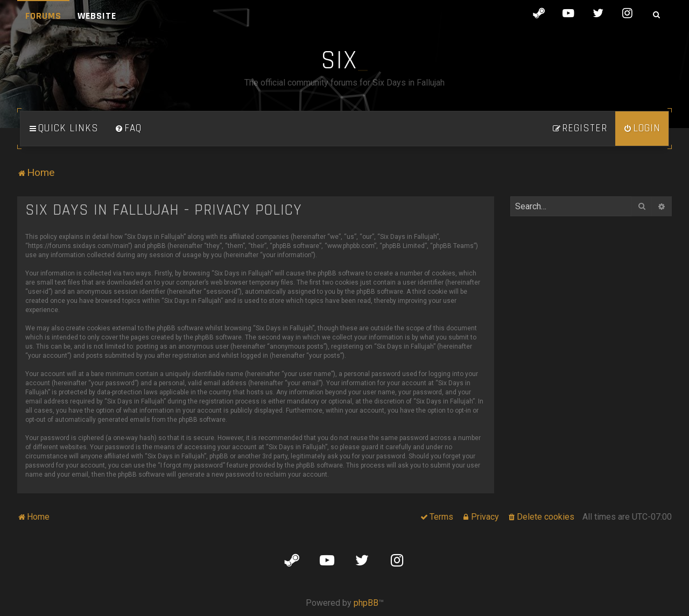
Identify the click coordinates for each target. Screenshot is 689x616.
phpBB (366, 603)
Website (97, 16)
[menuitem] (128, 129)
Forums (43, 16)
